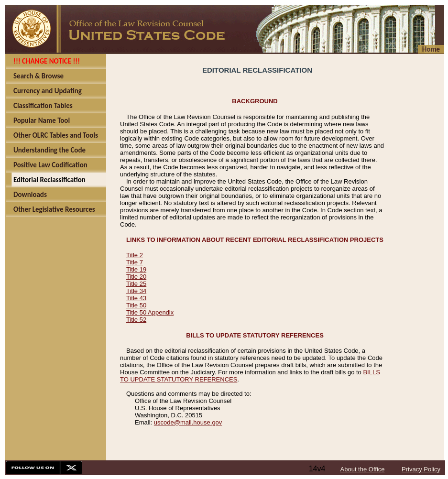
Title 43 (136, 298)
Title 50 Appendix (150, 312)
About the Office (363, 469)
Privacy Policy (421, 469)
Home (431, 49)
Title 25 (136, 284)
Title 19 (136, 269)
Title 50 (136, 305)
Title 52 (136, 320)
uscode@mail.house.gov (188, 422)
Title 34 (136, 291)
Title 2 (135, 255)
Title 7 (135, 262)
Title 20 (136, 277)
